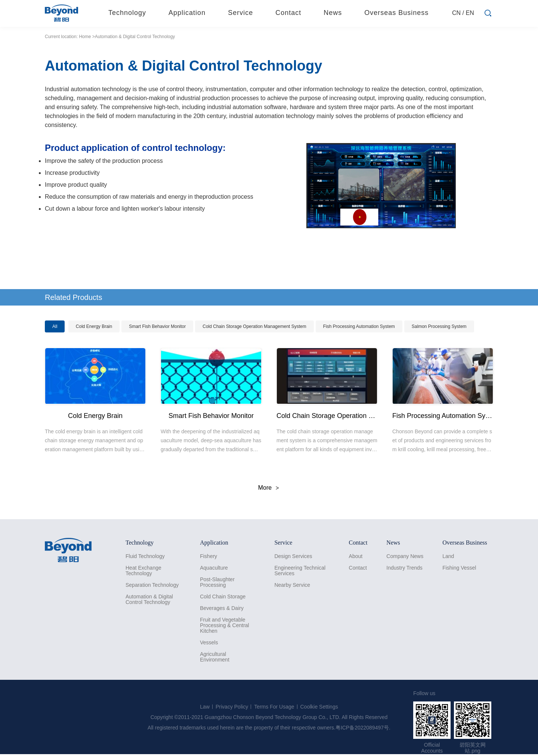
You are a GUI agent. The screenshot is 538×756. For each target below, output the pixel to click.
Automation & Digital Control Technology (149, 599)
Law (205, 707)
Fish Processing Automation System (359, 326)
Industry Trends (404, 568)
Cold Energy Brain (94, 326)
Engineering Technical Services (300, 571)
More (265, 488)
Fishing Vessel (459, 568)
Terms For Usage (274, 707)
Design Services (293, 556)
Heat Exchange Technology (143, 571)
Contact (358, 568)
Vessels (209, 643)
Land (448, 556)
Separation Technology (152, 585)
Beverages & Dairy (222, 608)
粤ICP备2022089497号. (363, 728)
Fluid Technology (145, 556)
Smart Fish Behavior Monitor (157, 326)
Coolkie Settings (319, 707)
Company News (405, 556)
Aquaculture (214, 568)
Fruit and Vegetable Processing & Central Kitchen (225, 625)
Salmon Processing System (439, 326)
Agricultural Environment (215, 657)
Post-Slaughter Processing (217, 582)
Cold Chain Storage (223, 597)
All (55, 326)
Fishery (208, 556)
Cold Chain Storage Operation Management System (254, 326)
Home (85, 37)
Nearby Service (292, 585)
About (356, 556)
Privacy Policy (232, 707)
